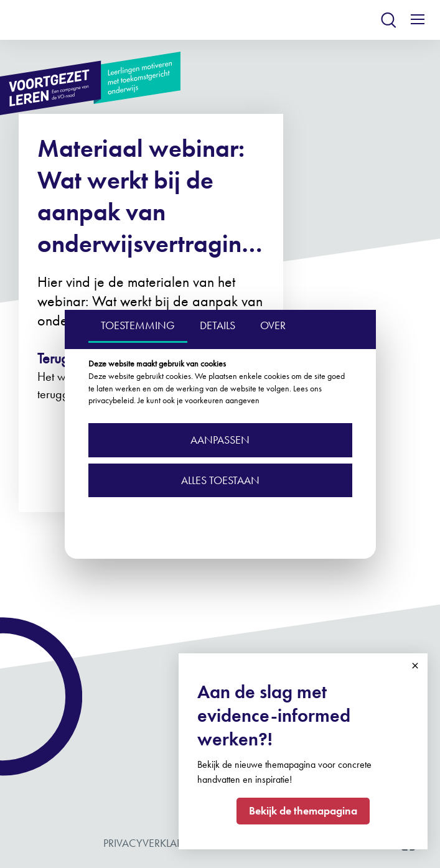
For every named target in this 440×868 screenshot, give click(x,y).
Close (415, 666)
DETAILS (218, 325)
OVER (273, 325)
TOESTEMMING (138, 325)
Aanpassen (220, 440)
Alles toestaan (220, 480)
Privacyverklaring (153, 843)
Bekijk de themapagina (303, 810)
